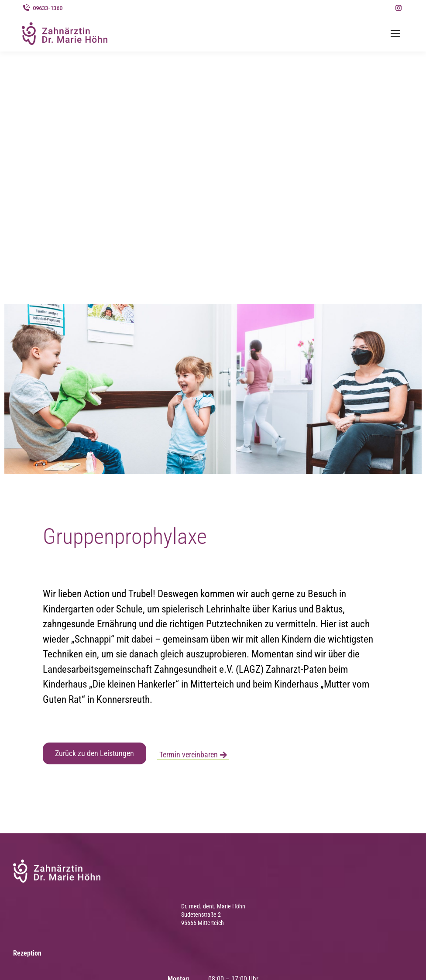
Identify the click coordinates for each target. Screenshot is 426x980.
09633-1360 (42, 8)
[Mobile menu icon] (395, 34)
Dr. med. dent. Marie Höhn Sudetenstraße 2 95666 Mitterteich (213, 915)
